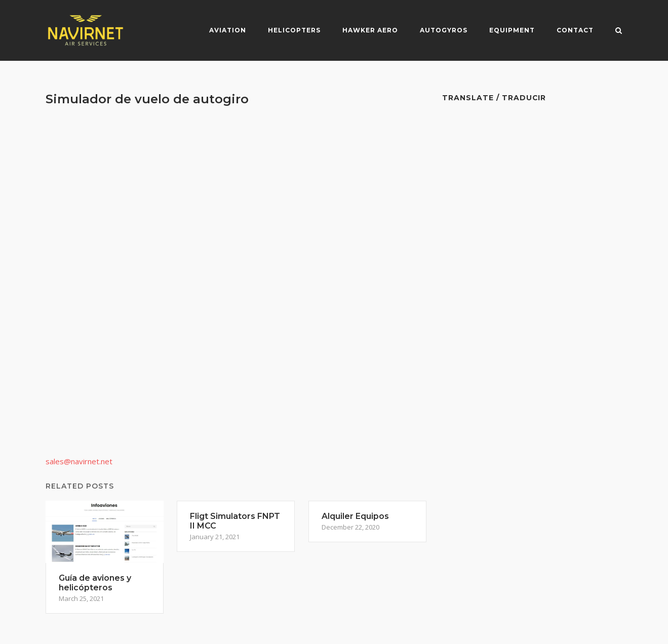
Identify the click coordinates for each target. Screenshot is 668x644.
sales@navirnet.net (79, 461)
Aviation (228, 30)
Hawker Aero (370, 30)
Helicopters (294, 30)
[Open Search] (619, 31)
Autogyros (444, 30)
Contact (575, 30)
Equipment (512, 30)
